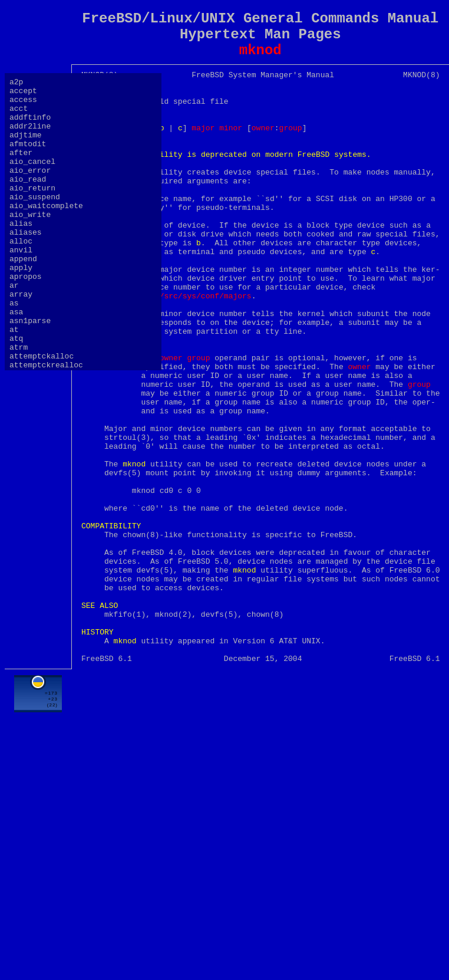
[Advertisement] (260, 887)
